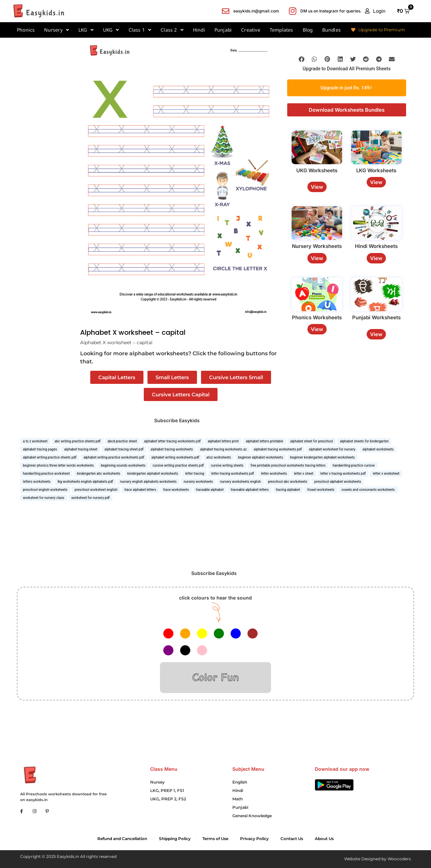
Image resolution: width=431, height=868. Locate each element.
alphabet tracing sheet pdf (124, 449)
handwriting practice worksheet (46, 474)
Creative (251, 30)
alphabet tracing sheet (81, 449)
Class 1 (140, 30)
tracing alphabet (288, 490)
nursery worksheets (198, 482)
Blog (308, 30)
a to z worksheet (35, 441)
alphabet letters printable (264, 441)
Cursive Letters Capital (181, 394)
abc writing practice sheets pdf (78, 441)
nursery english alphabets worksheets (148, 482)
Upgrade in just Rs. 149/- (346, 88)
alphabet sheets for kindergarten (364, 441)
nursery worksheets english (240, 482)
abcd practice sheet (122, 441)
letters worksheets (37, 482)
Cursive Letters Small (236, 377)
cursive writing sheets (227, 465)
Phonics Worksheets (317, 317)
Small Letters (172, 377)
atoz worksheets (219, 457)
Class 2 (172, 30)
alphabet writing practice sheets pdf (50, 457)
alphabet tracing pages (40, 449)
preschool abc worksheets (288, 482)
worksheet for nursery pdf (91, 498)
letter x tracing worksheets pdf (343, 474)
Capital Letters (117, 377)
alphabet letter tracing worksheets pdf (172, 441)
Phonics (26, 30)
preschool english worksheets (45, 490)
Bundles (331, 30)
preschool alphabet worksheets (338, 482)
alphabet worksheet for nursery (332, 449)
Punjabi (223, 30)
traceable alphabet (210, 490)
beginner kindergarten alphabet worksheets (323, 457)
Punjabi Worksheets (376, 317)
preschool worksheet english (96, 490)
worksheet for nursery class (44, 498)
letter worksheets (274, 474)
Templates (281, 30)
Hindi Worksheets (376, 246)
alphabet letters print (223, 441)
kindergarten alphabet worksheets (153, 474)
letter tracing (195, 474)
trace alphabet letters (140, 490)
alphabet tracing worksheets (172, 449)
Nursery (57, 30)
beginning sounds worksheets (123, 465)
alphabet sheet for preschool (312, 441)
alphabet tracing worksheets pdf (278, 449)
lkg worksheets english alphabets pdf (85, 482)
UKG (111, 30)
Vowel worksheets (321, 490)
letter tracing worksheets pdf (233, 474)
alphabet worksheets (378, 449)
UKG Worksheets (317, 170)
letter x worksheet (386, 474)
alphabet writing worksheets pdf (175, 457)
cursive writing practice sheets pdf (178, 465)
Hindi (199, 30)
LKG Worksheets (376, 170)
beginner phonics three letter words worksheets (58, 465)
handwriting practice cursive (354, 465)
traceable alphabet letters (250, 490)
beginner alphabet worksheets (261, 457)
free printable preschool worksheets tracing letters (288, 465)
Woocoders (399, 859)
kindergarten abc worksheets (98, 474)
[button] (375, 11)
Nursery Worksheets (317, 246)
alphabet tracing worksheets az (223, 449)
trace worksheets (176, 490)
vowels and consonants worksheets (368, 490)
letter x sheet (304, 474)
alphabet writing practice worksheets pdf (114, 457)
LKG (86, 30)
